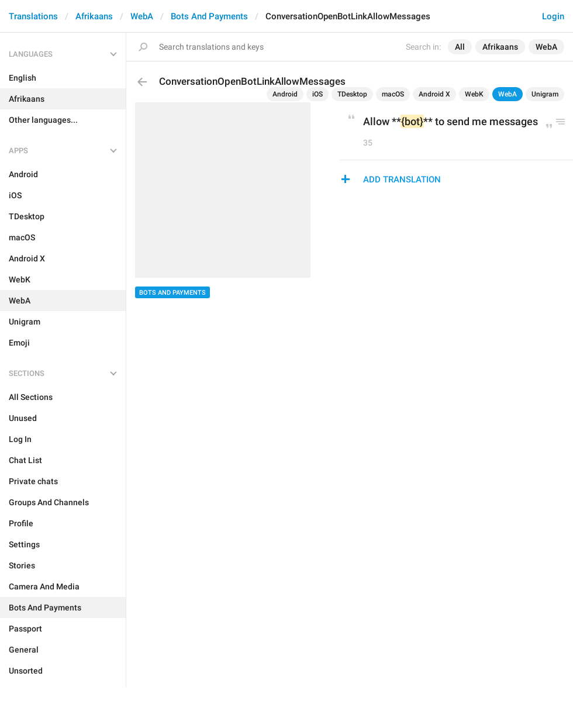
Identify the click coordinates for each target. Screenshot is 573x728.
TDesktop (352, 94)
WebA (142, 16)
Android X (434, 94)
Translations (33, 16)
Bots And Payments (209, 16)
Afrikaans (94, 16)
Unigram (545, 94)
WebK (474, 94)
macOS (393, 94)
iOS (317, 94)
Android (285, 94)
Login (553, 16)
